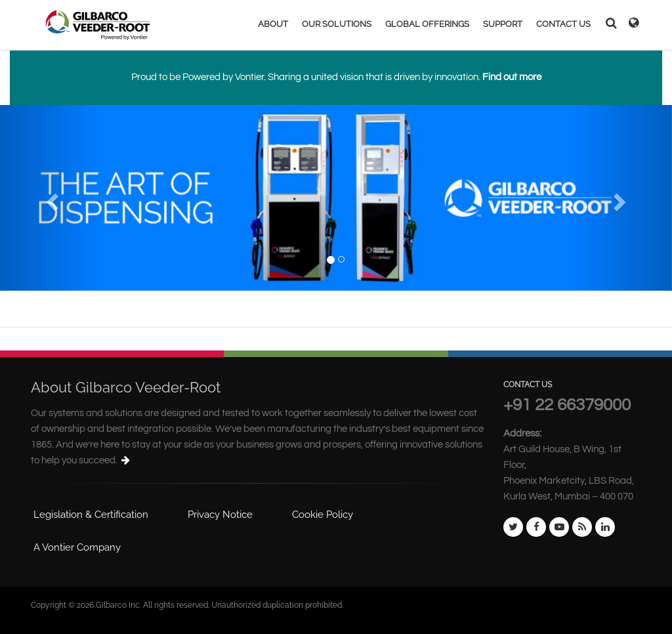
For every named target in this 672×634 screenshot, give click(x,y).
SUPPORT (503, 24)
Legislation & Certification (91, 515)
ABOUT (273, 24)
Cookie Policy (323, 515)
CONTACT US (563, 24)
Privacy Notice (220, 515)
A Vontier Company (77, 547)
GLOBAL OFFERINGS (427, 24)
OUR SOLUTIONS (337, 24)
